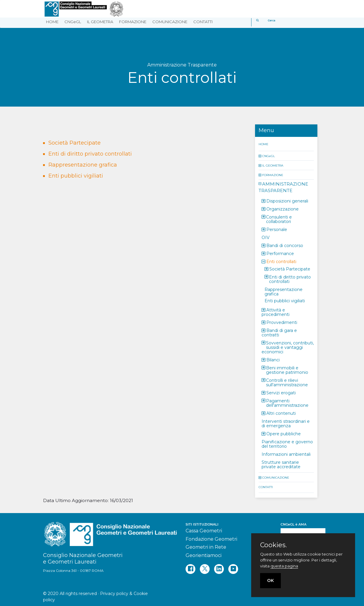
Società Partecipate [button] (290, 269)
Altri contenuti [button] (281, 413)
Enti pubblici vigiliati (76, 176)
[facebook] (190, 569)
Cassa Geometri (204, 531)
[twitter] (205, 569)
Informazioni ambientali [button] (286, 454)
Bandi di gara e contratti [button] (279, 332)
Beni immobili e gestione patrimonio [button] (287, 370)
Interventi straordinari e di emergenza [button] (286, 423)
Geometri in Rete (206, 547)
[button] (260, 156)
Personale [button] (277, 229)
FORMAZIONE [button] (133, 22)
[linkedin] (219, 569)
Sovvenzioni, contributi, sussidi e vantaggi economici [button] (288, 347)
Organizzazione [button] (283, 209)
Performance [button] (280, 253)
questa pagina (284, 566)
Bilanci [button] (273, 360)
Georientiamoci (204, 555)
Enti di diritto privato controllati (90, 154)
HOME (263, 144)
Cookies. (273, 545)
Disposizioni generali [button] (287, 201)
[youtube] (233, 569)
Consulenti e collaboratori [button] (279, 219)
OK (270, 580)
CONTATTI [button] (203, 22)
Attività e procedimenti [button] (276, 312)
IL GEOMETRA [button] (100, 22)
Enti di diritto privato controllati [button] (290, 279)
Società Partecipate (75, 143)
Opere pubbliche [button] (284, 433)
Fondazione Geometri (211, 539)
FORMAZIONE (273, 175)
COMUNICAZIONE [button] (170, 22)
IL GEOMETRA (273, 165)
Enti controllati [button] (281, 261)
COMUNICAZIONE (276, 477)
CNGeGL (269, 156)
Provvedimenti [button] (282, 322)
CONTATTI (266, 487)
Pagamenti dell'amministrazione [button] (287, 403)
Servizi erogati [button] (281, 393)
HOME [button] (52, 22)
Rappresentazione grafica (83, 165)
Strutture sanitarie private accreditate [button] (281, 464)
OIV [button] (266, 237)
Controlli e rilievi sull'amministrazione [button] (287, 382)
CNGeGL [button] (73, 22)
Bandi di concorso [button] (285, 245)
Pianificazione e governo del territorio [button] (287, 444)
